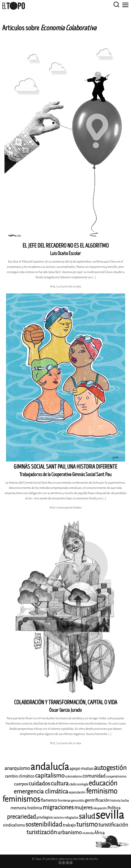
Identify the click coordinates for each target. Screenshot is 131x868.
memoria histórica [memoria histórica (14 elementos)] (26, 808)
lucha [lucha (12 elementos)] (125, 801)
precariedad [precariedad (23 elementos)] (21, 817)
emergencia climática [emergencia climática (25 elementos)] (41, 791)
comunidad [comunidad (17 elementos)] (94, 776)
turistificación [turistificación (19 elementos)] (113, 825)
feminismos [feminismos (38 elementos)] (21, 799)
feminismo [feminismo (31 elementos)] (102, 791)
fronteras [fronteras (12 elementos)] (64, 801)
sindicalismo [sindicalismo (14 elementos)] (14, 825)
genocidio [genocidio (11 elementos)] (78, 801)
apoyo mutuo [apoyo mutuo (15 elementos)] (81, 768)
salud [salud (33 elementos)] (87, 816)
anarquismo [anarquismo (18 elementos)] (17, 768)
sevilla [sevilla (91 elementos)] (110, 815)
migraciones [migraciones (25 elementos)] (58, 807)
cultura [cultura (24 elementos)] (60, 783)
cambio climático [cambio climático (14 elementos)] (20, 776)
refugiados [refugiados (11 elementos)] (71, 818)
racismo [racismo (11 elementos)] (58, 818)
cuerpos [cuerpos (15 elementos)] (21, 784)
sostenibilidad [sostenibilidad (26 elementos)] (44, 824)
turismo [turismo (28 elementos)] (87, 824)
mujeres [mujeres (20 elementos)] (83, 808)
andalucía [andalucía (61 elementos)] (50, 767)
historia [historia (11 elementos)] (115, 801)
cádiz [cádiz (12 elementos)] (73, 784)
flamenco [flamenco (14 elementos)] (49, 800)
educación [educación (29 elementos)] (103, 783)
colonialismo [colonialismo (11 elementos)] (73, 777)
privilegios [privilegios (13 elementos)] (45, 817)
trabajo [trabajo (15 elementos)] (69, 825)
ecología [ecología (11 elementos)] (83, 784)
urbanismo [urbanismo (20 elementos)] (70, 832)
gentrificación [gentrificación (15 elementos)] (97, 800)
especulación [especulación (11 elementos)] (77, 792)
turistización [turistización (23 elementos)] (42, 832)
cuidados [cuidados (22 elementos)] (39, 784)
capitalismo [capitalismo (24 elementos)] (50, 776)
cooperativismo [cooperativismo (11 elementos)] (116, 777)
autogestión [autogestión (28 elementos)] (110, 768)
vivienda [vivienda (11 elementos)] (88, 833)
